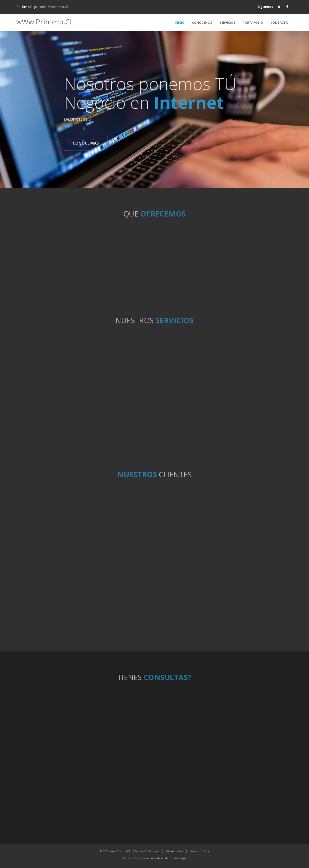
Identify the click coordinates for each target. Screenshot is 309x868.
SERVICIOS (227, 22)
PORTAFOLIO (253, 22)
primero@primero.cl (51, 7)
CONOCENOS (202, 22)
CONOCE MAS (86, 144)
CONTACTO (279, 22)
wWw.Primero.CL (45, 22)
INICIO (180, 22)
